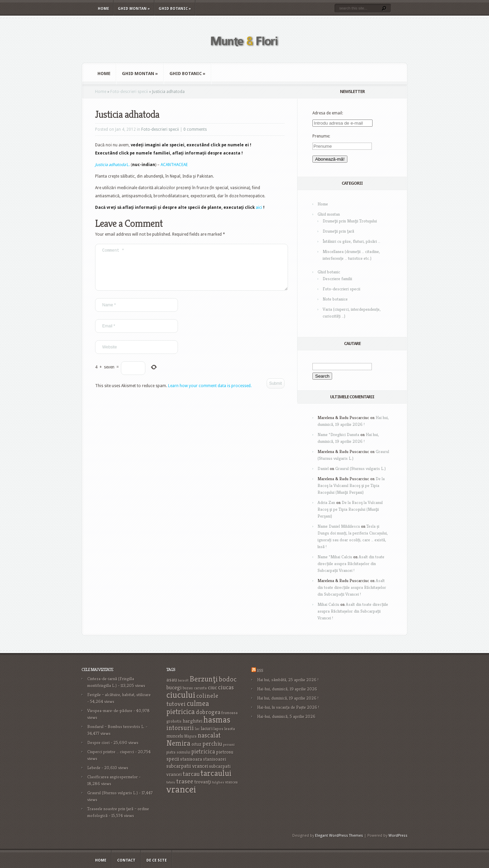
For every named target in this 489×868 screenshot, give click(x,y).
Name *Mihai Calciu (335, 557)
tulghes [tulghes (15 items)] (218, 782)
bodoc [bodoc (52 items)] (228, 679)
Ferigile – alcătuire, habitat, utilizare (119, 695)
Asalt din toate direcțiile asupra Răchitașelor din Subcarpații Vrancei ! (351, 564)
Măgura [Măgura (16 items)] (191, 736)
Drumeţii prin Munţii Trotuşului (350, 221)
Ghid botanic (175, 9)
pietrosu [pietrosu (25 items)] (225, 752)
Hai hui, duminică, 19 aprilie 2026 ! (288, 698)
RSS (260, 671)
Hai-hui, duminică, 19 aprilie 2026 (287, 689)
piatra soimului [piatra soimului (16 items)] (178, 752)
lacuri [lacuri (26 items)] (207, 728)
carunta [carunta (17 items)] (200, 688)
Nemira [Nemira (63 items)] (178, 743)
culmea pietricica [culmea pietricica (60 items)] (188, 707)
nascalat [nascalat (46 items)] (209, 735)
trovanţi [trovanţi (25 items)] (203, 782)
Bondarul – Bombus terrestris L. (116, 727)
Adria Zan (326, 502)
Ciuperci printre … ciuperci (111, 752)
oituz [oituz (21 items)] (196, 744)
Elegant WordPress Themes (339, 836)
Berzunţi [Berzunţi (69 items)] (204, 679)
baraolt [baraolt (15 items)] (183, 680)
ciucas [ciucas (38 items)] (226, 687)
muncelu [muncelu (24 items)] (175, 736)
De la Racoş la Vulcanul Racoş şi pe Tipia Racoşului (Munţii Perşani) (351, 485)
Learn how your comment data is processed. (210, 394)
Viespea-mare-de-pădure (110, 711)
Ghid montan (134, 9)
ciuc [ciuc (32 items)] (212, 688)
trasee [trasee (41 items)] (185, 781)
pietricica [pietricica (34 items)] (203, 752)
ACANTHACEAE (174, 165)
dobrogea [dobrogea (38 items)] (208, 712)
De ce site (157, 860)
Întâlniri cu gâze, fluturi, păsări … (351, 241)
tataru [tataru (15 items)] (171, 782)
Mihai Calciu (328, 604)
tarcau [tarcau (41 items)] (191, 774)
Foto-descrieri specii (129, 92)
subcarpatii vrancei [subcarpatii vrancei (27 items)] (187, 766)
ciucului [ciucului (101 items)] (181, 695)
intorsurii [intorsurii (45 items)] (180, 728)
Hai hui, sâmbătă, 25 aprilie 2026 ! (288, 680)
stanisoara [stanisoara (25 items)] (191, 759)
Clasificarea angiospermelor (113, 777)
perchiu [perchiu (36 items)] (212, 744)
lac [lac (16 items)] (197, 729)
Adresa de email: (328, 113)
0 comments (195, 129)
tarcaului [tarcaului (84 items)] (216, 773)
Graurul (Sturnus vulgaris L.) (360, 468)
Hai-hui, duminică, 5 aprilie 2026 (286, 716)
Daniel (323, 468)
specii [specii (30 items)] (173, 759)
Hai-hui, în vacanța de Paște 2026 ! (288, 707)
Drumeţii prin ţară (338, 231)
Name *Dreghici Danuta (338, 435)
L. (112, 165)
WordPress (398, 836)
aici (259, 207)
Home (103, 9)
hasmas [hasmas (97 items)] (217, 720)
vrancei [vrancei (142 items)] (181, 789)
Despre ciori (98, 743)
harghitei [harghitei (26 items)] (193, 721)
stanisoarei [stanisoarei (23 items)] (215, 759)
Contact (126, 860)
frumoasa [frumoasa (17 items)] (230, 713)
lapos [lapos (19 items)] (219, 729)
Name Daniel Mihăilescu (339, 526)
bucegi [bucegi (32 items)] (174, 688)
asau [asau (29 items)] (172, 680)
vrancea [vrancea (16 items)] (231, 782)
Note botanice (335, 299)
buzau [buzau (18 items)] (188, 688)
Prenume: (321, 136)
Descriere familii (337, 279)
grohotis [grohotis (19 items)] (174, 721)
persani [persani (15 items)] (229, 745)
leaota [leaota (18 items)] (230, 729)
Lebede (94, 768)
